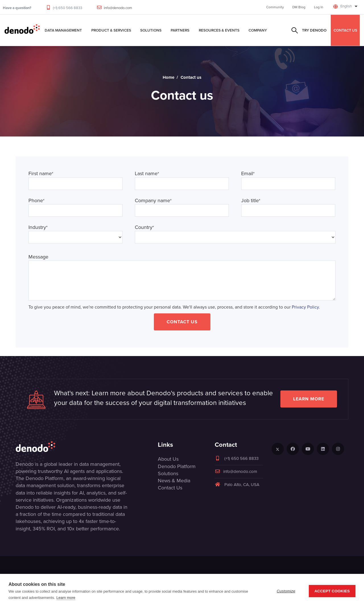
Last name (147, 174)
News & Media (174, 481)
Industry (38, 227)
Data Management (63, 30)
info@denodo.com (118, 8)
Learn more (309, 399)
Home (168, 77)
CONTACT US (345, 30)
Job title (251, 201)
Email (248, 174)
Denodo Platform (177, 466)
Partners (180, 30)
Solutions (151, 30)
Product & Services (111, 30)
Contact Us (182, 322)
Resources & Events (219, 30)
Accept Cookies (332, 591)
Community (275, 7)
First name (41, 174)
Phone (36, 201)
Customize (286, 591)
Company (258, 30)
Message (38, 257)
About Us (168, 459)
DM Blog (299, 7)
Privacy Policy (305, 307)
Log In (319, 7)
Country (144, 227)
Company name (153, 201)
